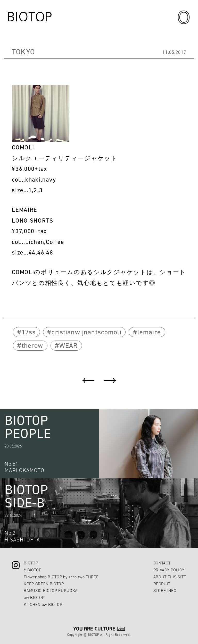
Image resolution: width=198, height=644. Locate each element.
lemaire (149, 332)
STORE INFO (165, 591)
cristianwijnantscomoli (86, 332)
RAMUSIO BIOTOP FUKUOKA (51, 591)
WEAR (69, 345)
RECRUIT (162, 584)
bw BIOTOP (34, 598)
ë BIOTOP (32, 570)
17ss (29, 332)
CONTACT (162, 563)
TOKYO (23, 52)
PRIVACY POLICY (169, 570)
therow (32, 345)
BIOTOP (31, 563)
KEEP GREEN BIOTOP (44, 584)
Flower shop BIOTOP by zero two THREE (61, 577)
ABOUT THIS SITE (170, 577)
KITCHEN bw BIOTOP (43, 604)
